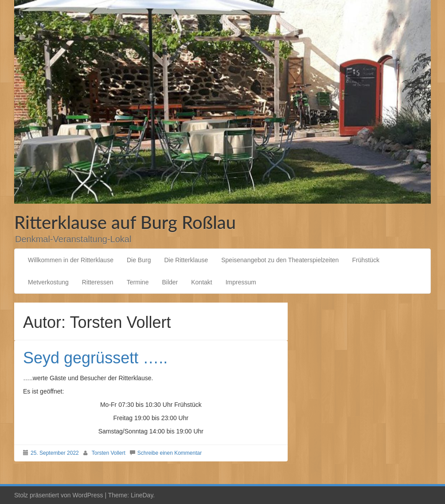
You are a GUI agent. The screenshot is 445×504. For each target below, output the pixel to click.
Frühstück (365, 260)
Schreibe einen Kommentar (170, 453)
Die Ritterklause (186, 260)
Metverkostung (48, 282)
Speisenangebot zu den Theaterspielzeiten (280, 260)
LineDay (142, 495)
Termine (138, 282)
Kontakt (201, 282)
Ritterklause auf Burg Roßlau (125, 222)
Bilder (170, 282)
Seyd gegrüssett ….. (95, 358)
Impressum (241, 282)
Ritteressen (98, 282)
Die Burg (139, 260)
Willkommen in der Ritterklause (71, 260)
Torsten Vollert (109, 453)
